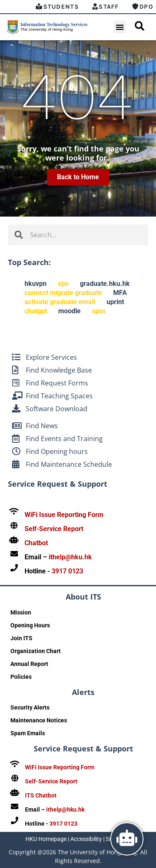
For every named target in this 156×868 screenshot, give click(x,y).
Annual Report (29, 664)
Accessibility (86, 839)
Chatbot (36, 543)
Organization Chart (36, 651)
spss (99, 311)
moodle (69, 311)
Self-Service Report (54, 529)
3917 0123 (67, 571)
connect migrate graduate (63, 293)
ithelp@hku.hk (70, 557)
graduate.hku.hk (105, 284)
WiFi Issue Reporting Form (64, 515)
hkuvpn (36, 284)
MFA (120, 293)
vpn (63, 284)
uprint (115, 302)
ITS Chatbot (41, 795)
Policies (21, 677)
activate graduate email (60, 302)
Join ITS (21, 638)
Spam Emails (28, 733)
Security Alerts (30, 707)
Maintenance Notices (39, 720)
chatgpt (36, 311)
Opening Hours (30, 625)
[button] (120, 27)
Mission (21, 612)
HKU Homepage (46, 839)
